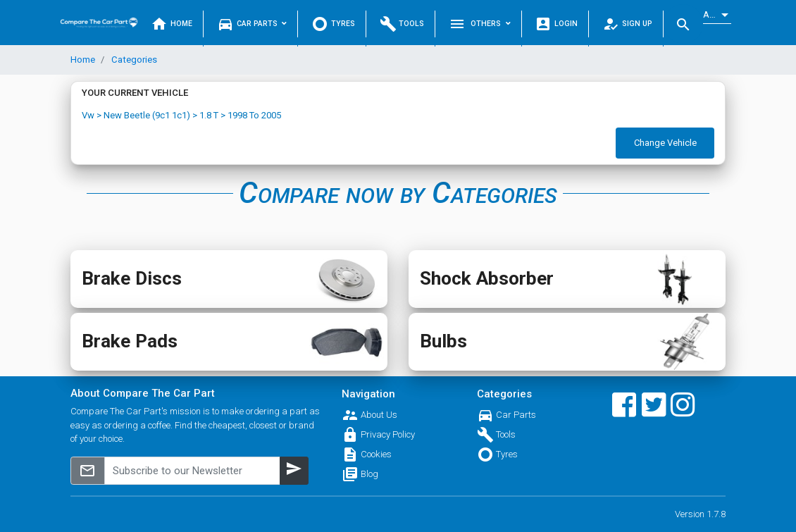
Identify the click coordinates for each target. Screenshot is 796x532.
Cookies (376, 454)
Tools (402, 24)
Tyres (333, 24)
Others (480, 24)
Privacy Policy (388, 434)
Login (556, 24)
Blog (369, 474)
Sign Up (627, 24)
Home (172, 24)
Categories (133, 60)
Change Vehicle (665, 143)
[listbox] (717, 15)
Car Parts (252, 24)
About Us (379, 415)
